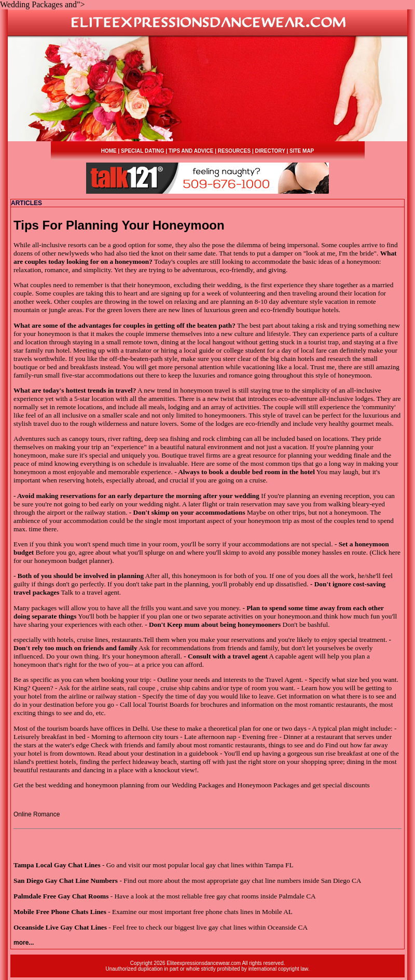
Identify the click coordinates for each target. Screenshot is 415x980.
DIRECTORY (270, 151)
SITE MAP (302, 151)
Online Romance (37, 814)
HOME (109, 151)
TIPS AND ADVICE (191, 151)
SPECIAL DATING (143, 151)
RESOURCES (234, 151)
